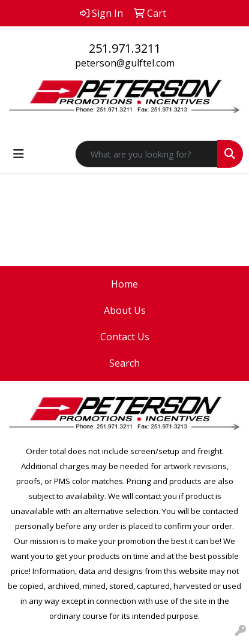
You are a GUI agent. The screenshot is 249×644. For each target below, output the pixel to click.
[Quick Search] (146, 154)
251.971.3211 (125, 48)
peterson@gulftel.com (125, 63)
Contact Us (125, 337)
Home (124, 284)
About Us (125, 310)
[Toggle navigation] (19, 154)
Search (124, 363)
